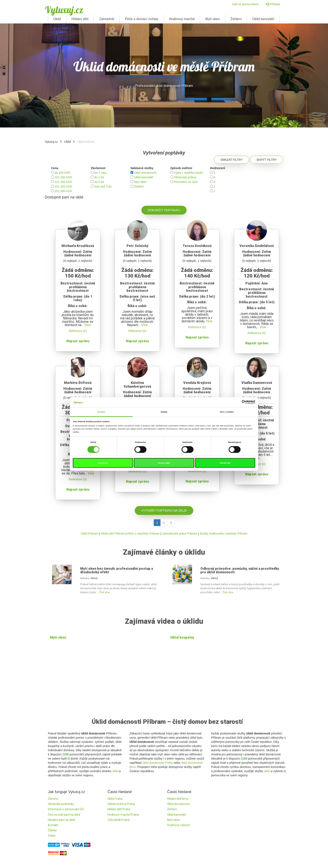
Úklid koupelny (182, 637)
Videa (52, 836)
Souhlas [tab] (101, 412)
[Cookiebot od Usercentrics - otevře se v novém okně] (237, 402)
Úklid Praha (115, 799)
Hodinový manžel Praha (123, 815)
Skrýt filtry (267, 160)
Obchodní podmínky (61, 804)
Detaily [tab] (164, 412)
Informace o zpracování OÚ (66, 809)
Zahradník (107, 19)
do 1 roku (100, 173)
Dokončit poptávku (164, 210)
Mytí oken (212, 19)
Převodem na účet (186, 182)
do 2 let (99, 177)
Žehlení (236, 19)
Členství (53, 799)
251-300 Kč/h (63, 191)
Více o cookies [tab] (227, 412)
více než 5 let (103, 186)
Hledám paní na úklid (61, 820)
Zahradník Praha (119, 820)
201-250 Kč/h (63, 186)
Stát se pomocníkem (246, 4)
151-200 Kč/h (63, 182)
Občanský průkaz (185, 177)
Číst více (104, 592)
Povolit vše (225, 463)
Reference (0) (78, 331)
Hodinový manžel (182, 19)
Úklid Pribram (89, 534)
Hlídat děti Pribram (113, 534)
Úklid (57, 19)
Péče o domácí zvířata (142, 19)
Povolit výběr (164, 463)
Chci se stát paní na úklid (64, 815)
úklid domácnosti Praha (158, 763)
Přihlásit (273, 4)
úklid (115, 771)
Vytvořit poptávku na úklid (164, 511)
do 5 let (99, 182)
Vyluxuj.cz (64, 10)
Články (52, 830)
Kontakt (53, 825)
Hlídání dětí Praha (119, 809)
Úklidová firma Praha (121, 804)
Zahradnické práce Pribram (180, 534)
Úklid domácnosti (145, 173)
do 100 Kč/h (62, 173)
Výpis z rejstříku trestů (188, 173)
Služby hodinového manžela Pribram (224, 534)
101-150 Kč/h (63, 177)
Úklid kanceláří (263, 19)
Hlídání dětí (80, 19)
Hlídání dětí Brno (178, 799)
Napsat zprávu (78, 341)
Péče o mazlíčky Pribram (143, 534)
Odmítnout (103, 463)
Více (88, 325)
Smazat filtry (232, 160)
